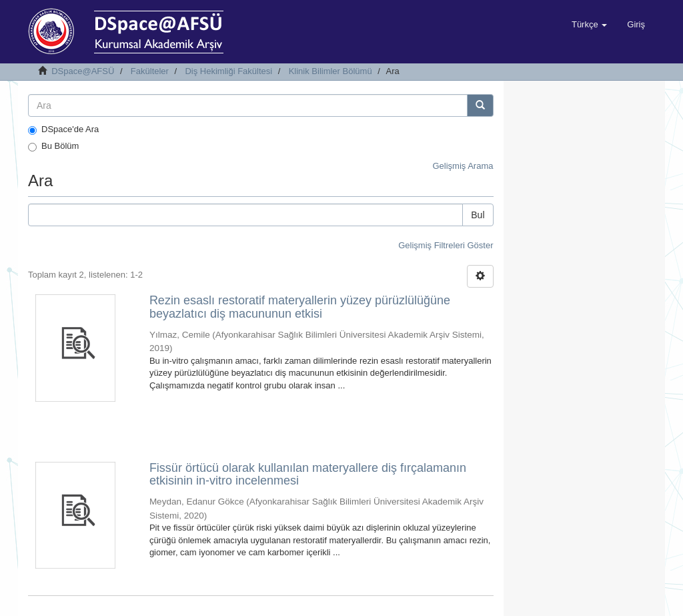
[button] (589, 25)
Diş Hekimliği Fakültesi (228, 71)
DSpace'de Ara (63, 129)
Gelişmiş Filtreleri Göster (446, 245)
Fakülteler (150, 71)
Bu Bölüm (53, 146)
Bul (478, 215)
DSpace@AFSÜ (83, 71)
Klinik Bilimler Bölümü (330, 71)
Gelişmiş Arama (463, 166)
